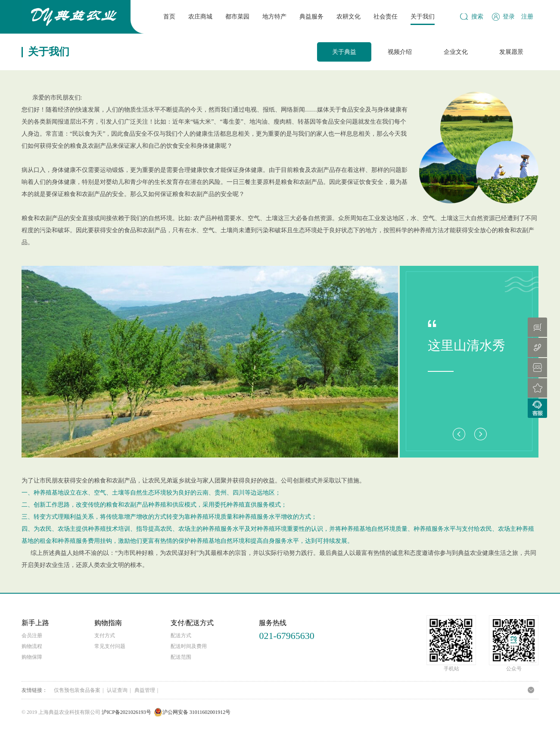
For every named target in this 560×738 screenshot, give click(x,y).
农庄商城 (200, 17)
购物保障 (32, 657)
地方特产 (274, 17)
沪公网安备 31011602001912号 (192, 712)
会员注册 (32, 635)
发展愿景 (511, 52)
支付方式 (105, 635)
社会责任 (386, 17)
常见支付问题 (110, 646)
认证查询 (117, 690)
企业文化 (456, 52)
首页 (169, 17)
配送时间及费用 (189, 646)
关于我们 (423, 17)
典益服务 (311, 17)
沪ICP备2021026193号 (126, 712)
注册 (527, 17)
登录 (509, 17)
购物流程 (32, 646)
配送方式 (181, 635)
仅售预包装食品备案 (77, 690)
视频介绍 (400, 52)
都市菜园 (237, 17)
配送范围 (181, 657)
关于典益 (344, 52)
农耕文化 (348, 17)
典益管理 (145, 690)
